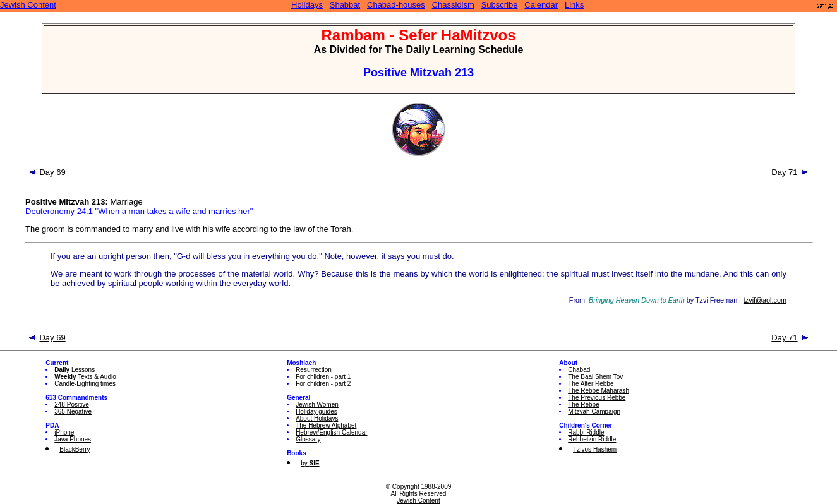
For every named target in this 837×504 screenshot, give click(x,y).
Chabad (579, 370)
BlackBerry (75, 449)
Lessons (75, 370)
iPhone (64, 432)
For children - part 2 (323, 384)
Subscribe (500, 5)
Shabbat (345, 5)
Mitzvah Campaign (594, 411)
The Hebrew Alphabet (326, 425)
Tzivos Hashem (595, 449)
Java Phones (73, 439)
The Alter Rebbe (591, 384)
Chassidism (453, 5)
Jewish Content (28, 5)
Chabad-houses (396, 5)
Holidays (307, 5)
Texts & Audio (85, 377)
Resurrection (314, 370)
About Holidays (317, 418)
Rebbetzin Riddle (592, 439)
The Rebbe (583, 405)
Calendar (541, 5)
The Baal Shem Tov (595, 377)
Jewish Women (317, 405)
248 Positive (71, 405)
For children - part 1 (323, 377)
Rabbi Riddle (586, 432)
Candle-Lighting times (85, 384)
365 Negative (73, 411)
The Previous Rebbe (597, 398)
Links (574, 5)
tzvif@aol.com (765, 300)
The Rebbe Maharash (599, 391)
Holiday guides (316, 411)
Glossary (308, 439)
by (310, 463)
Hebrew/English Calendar (331, 432)
